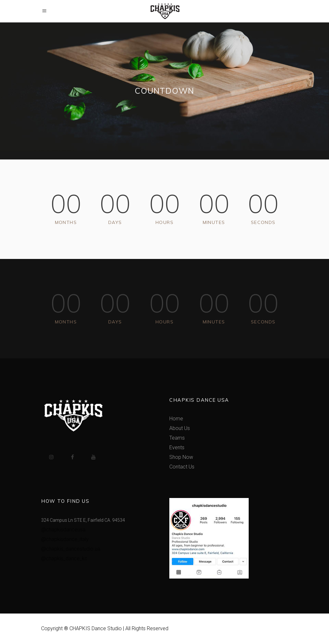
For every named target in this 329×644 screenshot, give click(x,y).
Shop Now (181, 457)
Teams (177, 438)
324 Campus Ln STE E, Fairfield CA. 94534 (83, 520)
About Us (180, 428)
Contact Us (182, 467)
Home (176, 419)
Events (177, 447)
